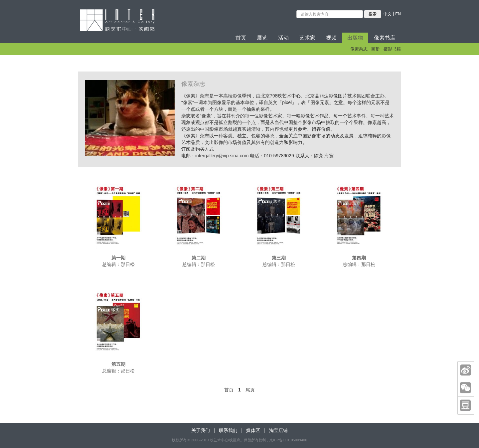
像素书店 (385, 38)
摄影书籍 (392, 49)
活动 (283, 38)
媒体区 (253, 430)
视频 (331, 38)
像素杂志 (359, 49)
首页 (241, 38)
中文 (388, 14)
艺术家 (307, 38)
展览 (262, 38)
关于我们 (201, 430)
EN (398, 14)
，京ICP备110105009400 (287, 440)
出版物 (355, 38)
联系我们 (228, 430)
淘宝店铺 (278, 430)
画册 (376, 49)
